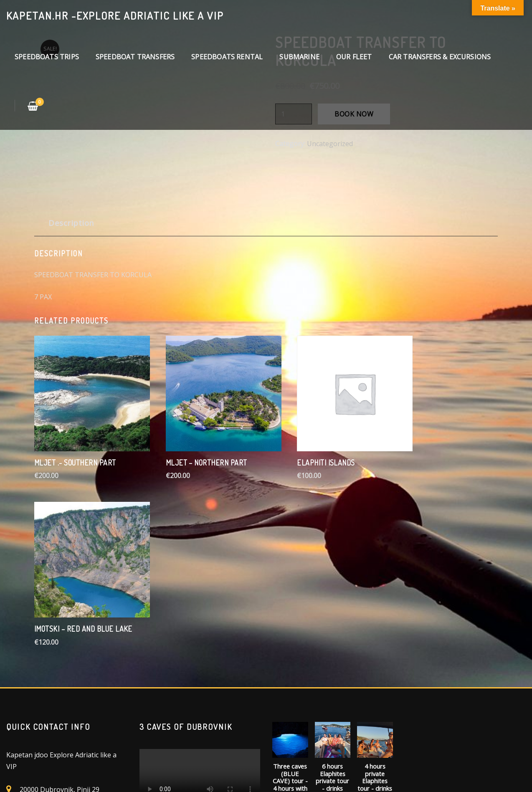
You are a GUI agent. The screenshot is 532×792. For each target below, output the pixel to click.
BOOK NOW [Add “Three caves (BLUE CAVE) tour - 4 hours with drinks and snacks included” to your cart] (290, 697)
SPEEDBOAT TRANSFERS (135, 57)
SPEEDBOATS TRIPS (47, 57)
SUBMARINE (299, 57)
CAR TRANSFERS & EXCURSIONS (440, 57)
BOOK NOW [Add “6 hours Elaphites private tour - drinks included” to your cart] (333, 682)
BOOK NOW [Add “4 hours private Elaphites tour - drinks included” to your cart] (375, 682)
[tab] (71, 226)
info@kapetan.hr (46, 623)
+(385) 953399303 (47, 636)
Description (71, 223)
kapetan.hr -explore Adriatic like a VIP (115, 15)
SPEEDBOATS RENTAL (227, 57)
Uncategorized (330, 144)
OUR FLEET (354, 57)
